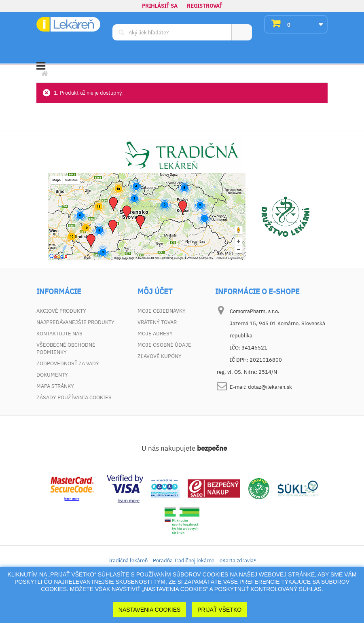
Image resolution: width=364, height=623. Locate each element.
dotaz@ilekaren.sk (270, 387)
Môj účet (155, 292)
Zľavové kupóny (160, 356)
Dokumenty (52, 375)
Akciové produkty (61, 311)
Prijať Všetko (219, 610)
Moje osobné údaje (164, 345)
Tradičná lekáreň (128, 560)
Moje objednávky (162, 311)
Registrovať (205, 6)
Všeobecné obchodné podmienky (66, 349)
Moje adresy (155, 334)
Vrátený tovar (157, 322)
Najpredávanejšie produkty (75, 322)
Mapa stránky (55, 386)
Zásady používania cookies (74, 397)
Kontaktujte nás (59, 334)
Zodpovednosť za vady (68, 363)
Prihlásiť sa (160, 6)
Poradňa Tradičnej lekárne (184, 560)
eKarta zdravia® (238, 560)
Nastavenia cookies (150, 610)
